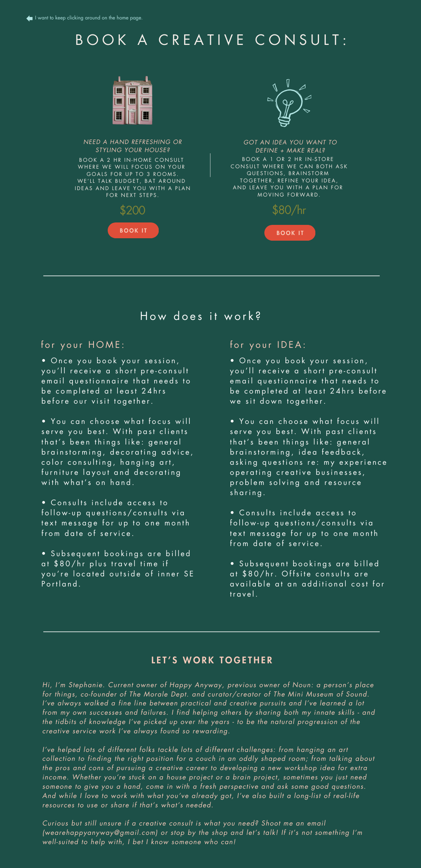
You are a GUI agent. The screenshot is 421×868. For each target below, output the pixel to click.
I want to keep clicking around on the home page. (89, 18)
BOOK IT (134, 231)
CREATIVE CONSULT (251, 41)
